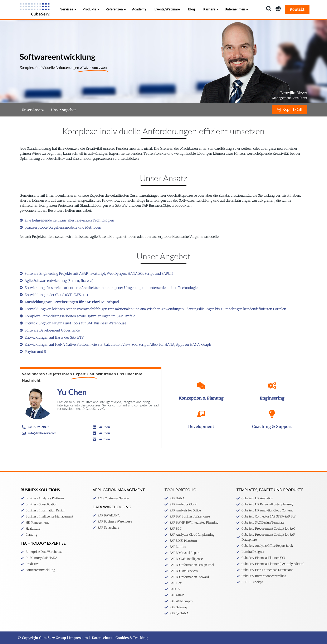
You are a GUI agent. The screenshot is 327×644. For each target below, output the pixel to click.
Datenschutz (102, 638)
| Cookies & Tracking (130, 638)
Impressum (78, 638)
